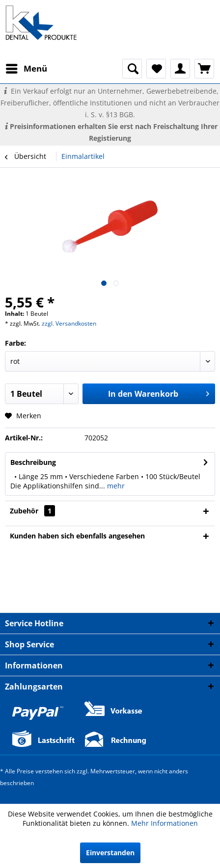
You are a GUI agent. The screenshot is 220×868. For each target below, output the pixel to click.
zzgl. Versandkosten (69, 323)
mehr (115, 486)
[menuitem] (26, 69)
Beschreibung (33, 462)
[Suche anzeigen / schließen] (132, 69)
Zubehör (32, 511)
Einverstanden (110, 853)
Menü (27, 67)
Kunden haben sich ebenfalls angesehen (77, 536)
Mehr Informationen (165, 823)
